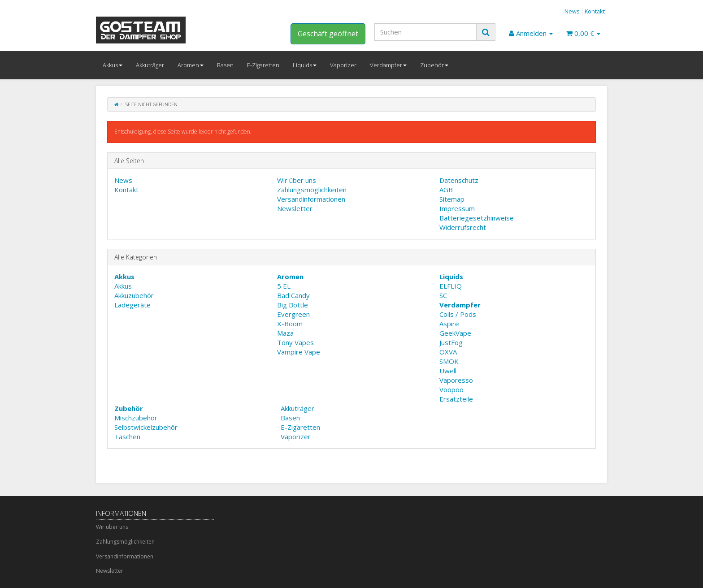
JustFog (451, 342)
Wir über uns (297, 180)
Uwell (448, 371)
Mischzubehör (136, 418)
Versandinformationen (311, 199)
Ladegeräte (132, 305)
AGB (446, 190)
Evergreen (293, 314)
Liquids (305, 65)
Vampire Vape (299, 352)
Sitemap (452, 199)
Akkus (113, 65)
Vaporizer (343, 65)
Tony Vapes (295, 342)
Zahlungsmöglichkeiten (312, 190)
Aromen (191, 65)
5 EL (284, 286)
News (572, 11)
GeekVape (455, 333)
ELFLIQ (451, 286)
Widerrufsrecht (463, 227)
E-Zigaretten (263, 65)
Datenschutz (459, 180)
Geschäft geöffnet (328, 34)
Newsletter (295, 208)
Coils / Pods (458, 314)
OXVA (448, 352)
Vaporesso (456, 380)
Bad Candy (293, 295)
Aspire (449, 324)
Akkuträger (150, 65)
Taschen (127, 437)
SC (443, 295)
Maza (285, 333)
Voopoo (451, 389)
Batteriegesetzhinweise (477, 218)
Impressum (457, 208)
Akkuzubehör (134, 295)
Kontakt (595, 11)
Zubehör (434, 65)
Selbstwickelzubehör (146, 427)
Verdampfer (388, 65)
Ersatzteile (456, 399)
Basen (225, 65)
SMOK (449, 361)
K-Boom (290, 324)
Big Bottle (293, 305)
